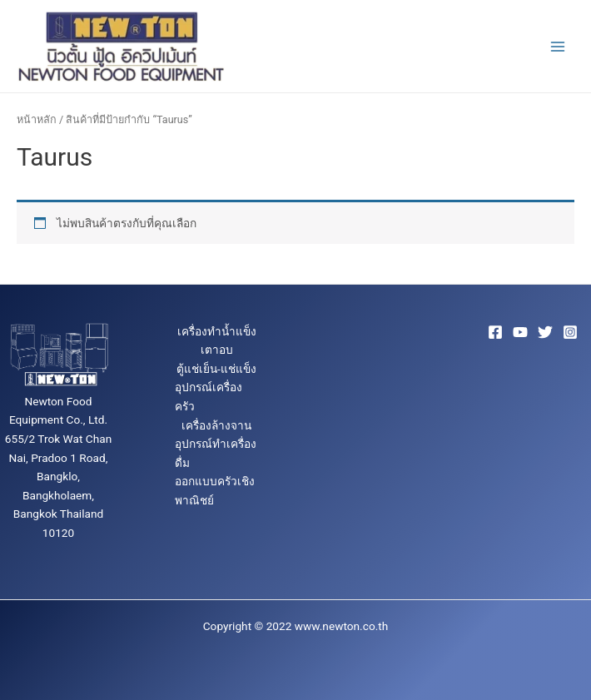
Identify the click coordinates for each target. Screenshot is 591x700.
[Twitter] (545, 332)
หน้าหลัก (37, 119)
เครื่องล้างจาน (216, 425)
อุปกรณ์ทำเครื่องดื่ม (216, 453)
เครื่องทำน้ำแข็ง (217, 331)
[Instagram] (570, 332)
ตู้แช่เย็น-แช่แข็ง (216, 369)
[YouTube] (520, 332)
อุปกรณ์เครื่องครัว (209, 397)
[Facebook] (495, 332)
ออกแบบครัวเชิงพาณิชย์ (215, 491)
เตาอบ (217, 350)
